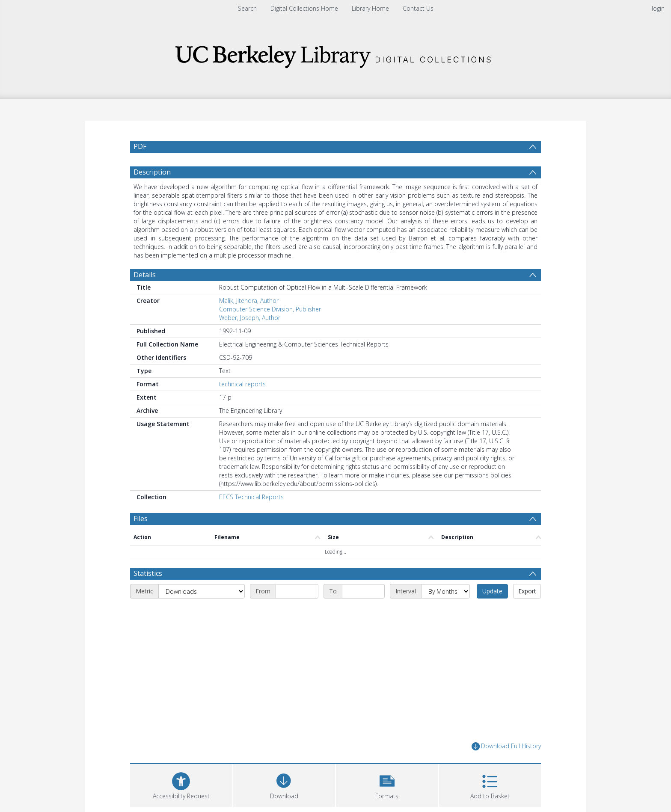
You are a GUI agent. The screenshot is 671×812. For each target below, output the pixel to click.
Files (141, 519)
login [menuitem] (658, 8)
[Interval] (445, 591)
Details (145, 275)
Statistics (148, 573)
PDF (140, 146)
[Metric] (202, 591)
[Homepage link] (335, 54)
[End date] (363, 591)
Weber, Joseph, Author (250, 318)
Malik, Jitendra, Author (249, 301)
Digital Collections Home (304, 8)
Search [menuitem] (247, 8)
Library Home (370, 8)
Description (152, 172)
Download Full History (506, 746)
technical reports (242, 384)
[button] (387, 784)
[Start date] (297, 591)
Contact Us (418, 8)
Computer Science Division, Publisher (270, 309)
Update (492, 591)
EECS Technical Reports (251, 497)
